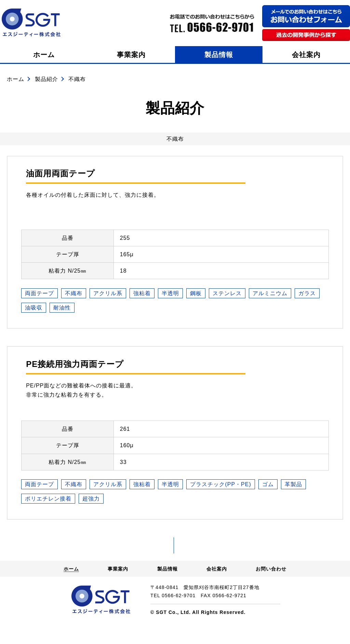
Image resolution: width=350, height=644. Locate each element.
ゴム (268, 484)
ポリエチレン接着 (48, 499)
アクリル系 (108, 293)
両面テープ (39, 293)
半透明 (170, 293)
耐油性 (62, 308)
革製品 (293, 484)
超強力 (91, 499)
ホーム (44, 55)
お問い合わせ (271, 589)
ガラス (307, 293)
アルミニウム (270, 293)
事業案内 (131, 55)
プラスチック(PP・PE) (220, 484)
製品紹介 (46, 79)
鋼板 (196, 293)
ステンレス (227, 293)
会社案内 (306, 55)
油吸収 (34, 308)
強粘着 (142, 293)
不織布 (74, 293)
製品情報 (219, 55)
